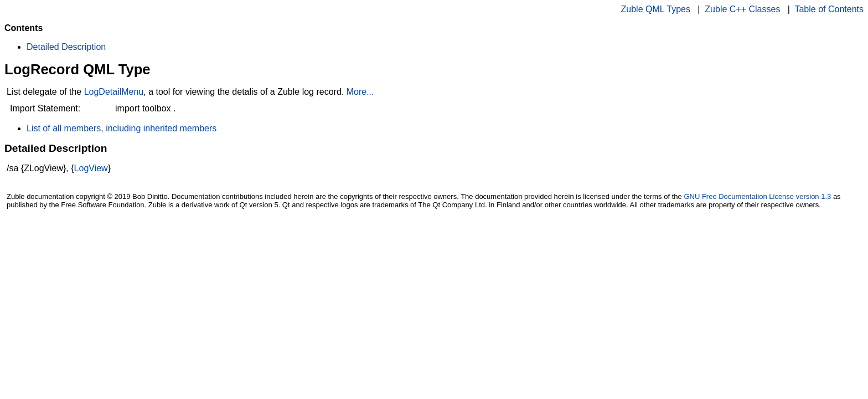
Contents (24, 28)
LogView (91, 168)
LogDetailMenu (114, 92)
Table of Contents (829, 9)
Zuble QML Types (656, 9)
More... (360, 92)
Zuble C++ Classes (742, 9)
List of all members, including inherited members (122, 128)
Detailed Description (66, 47)
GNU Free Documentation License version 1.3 (757, 196)
